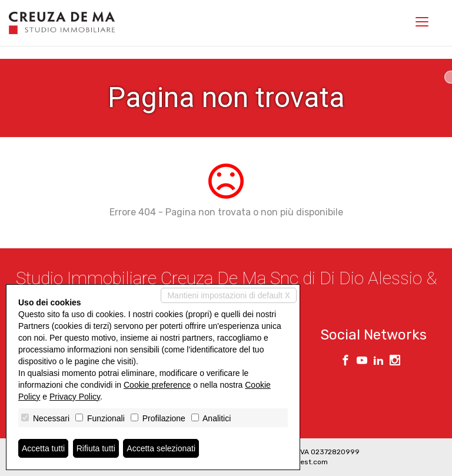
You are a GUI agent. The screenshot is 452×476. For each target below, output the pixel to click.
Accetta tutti (43, 448)
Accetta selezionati (161, 448)
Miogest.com (306, 462)
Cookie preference (157, 385)
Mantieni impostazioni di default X (229, 295)
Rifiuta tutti (96, 448)
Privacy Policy (75, 397)
